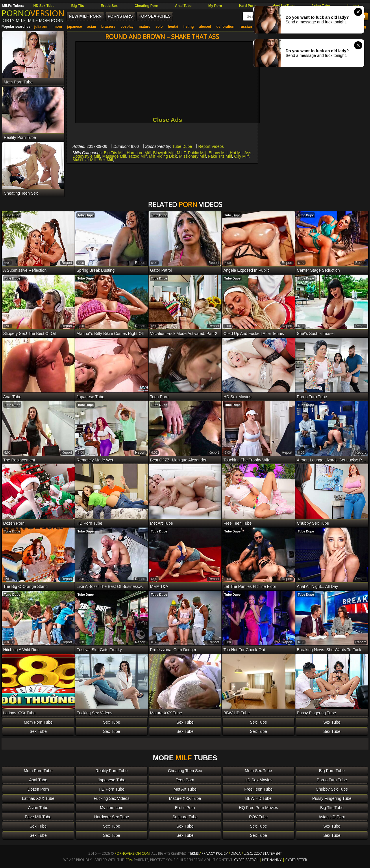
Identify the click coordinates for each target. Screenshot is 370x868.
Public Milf (197, 153)
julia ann (41, 27)
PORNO (33, 13)
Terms (193, 853)
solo (159, 27)
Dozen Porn (38, 789)
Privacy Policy (215, 853)
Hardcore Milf (139, 153)
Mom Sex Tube (258, 771)
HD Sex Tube (44, 6)
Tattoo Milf (138, 156)
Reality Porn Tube (111, 771)
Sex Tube (111, 722)
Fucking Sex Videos (111, 798)
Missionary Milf (193, 156)
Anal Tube (183, 6)
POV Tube (259, 817)
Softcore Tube (185, 817)
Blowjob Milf (164, 153)
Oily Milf (241, 156)
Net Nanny (272, 860)
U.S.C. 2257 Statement (263, 853)
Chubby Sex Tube (332, 789)
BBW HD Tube (258, 798)
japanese (74, 27)
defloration (225, 27)
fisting (188, 27)
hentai (173, 27)
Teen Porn (185, 780)
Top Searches (155, 16)
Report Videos (211, 146)
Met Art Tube (185, 789)
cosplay (127, 27)
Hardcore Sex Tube (112, 817)
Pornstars (120, 16)
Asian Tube (38, 808)
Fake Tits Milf (220, 156)
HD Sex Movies (258, 780)
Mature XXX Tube (185, 798)
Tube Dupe (182, 146)
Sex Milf (106, 160)
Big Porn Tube (332, 771)
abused (205, 27)
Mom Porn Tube (38, 722)
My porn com (112, 808)
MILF (181, 153)
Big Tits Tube (332, 808)
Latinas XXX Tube (38, 798)
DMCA (236, 853)
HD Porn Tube (112, 789)
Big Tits (78, 6)
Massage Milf (114, 156)
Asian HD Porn (332, 817)
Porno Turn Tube (332, 780)
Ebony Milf (218, 153)
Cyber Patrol (246, 860)
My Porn (215, 6)
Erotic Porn (185, 808)
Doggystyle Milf (86, 156)
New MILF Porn (85, 16)
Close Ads (167, 120)
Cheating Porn (146, 6)
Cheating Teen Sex (185, 771)
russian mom (250, 27)
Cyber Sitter (296, 860)
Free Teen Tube (258, 789)
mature (145, 27)
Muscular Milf (84, 160)
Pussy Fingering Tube (332, 798)
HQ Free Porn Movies (258, 808)
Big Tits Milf (114, 153)
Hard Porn (247, 6)
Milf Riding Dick (163, 156)
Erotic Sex (109, 6)
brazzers (108, 27)
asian (92, 27)
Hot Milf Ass (241, 153)
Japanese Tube (112, 780)
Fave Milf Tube (38, 817)
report (67, 263)
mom (58, 27)
